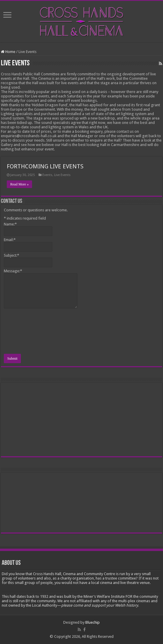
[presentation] (28, 332)
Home (8, 52)
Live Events (62, 175)
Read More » (20, 184)
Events (47, 175)
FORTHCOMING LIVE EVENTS (45, 166)
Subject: (11, 255)
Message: (13, 271)
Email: (10, 240)
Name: (10, 224)
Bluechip (93, 622)
